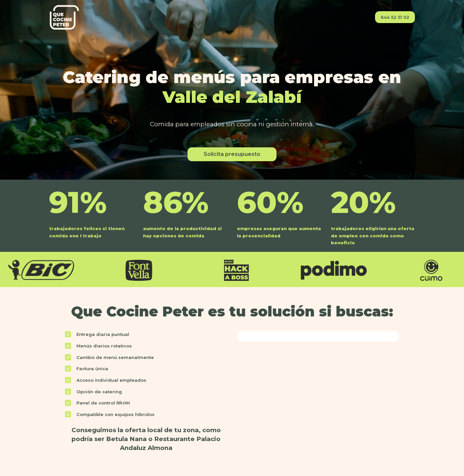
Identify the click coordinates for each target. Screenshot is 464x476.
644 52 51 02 (395, 17)
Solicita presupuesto (232, 154)
